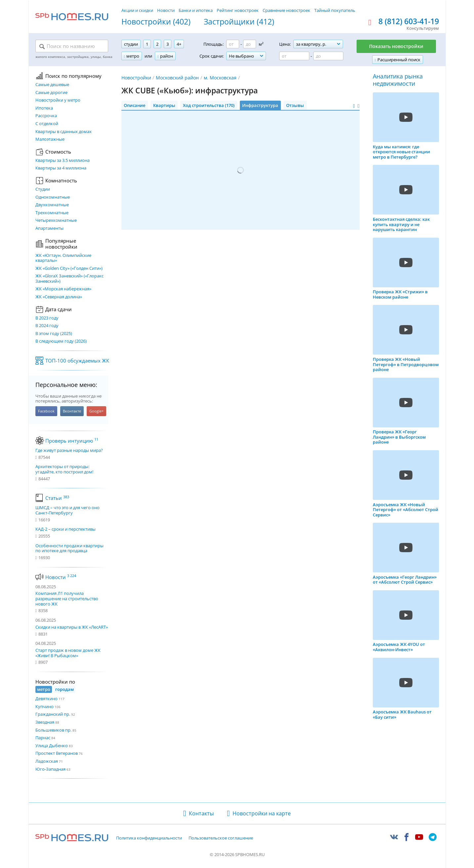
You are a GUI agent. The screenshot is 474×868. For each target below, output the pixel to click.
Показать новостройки (396, 46)
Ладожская (47, 761)
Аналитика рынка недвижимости (398, 80)
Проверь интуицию (72, 441)
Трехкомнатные (52, 213)
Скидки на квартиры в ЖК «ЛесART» (72, 627)
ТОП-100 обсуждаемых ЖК (77, 361)
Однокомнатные (53, 197)
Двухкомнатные (52, 205)
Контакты (201, 813)
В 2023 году (47, 318)
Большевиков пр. (53, 730)
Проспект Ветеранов (57, 753)
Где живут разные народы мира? (69, 451)
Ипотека (44, 108)
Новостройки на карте (262, 813)
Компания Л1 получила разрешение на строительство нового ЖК (67, 598)
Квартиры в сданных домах (64, 132)
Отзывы (295, 105)
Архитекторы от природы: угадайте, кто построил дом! (64, 469)
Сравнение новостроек (286, 10)
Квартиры (164, 105)
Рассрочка (46, 116)
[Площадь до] (250, 44)
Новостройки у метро (58, 100)
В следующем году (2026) (61, 341)
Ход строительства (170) (209, 105)
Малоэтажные (50, 139)
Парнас (43, 738)
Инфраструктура (260, 105)
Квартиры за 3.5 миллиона (63, 161)
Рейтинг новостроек (238, 10)
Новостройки (136, 78)
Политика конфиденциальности (149, 838)
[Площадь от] (233, 44)
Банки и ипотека (196, 10)
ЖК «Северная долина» (59, 297)
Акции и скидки (137, 10)
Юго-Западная (50, 769)
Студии (43, 189)
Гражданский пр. (53, 714)
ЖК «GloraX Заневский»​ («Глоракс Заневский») (69, 279)
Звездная (45, 722)
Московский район (177, 78)
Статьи (57, 498)
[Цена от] (294, 56)
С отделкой (47, 124)
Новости (166, 10)
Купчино (44, 706)
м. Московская (220, 78)
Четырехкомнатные (56, 220)
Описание (134, 105)
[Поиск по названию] (72, 46)
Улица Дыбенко (52, 746)
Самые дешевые (52, 85)
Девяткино (46, 699)
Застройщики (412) (239, 22)
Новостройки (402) (156, 22)
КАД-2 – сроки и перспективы (65, 529)
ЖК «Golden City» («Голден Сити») (69, 268)
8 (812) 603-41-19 (409, 22)
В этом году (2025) (54, 334)
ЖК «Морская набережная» (63, 289)
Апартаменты (49, 228)
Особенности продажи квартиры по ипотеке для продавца (69, 548)
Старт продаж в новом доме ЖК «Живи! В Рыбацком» (68, 653)
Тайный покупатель (335, 10)
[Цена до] (328, 56)
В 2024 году (47, 326)
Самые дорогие (51, 93)
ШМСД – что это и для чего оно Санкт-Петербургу (67, 510)
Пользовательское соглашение (221, 838)
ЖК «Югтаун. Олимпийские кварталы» (63, 258)
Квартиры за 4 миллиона (61, 168)
